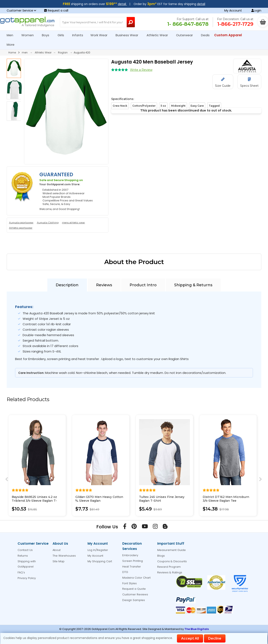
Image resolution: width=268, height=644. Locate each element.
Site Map (59, 561)
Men (12, 35)
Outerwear (186, 35)
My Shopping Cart (100, 561)
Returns (23, 556)
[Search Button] (131, 22)
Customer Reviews (135, 594)
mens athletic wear (73, 222)
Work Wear (101, 35)
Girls (63, 35)
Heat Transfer (132, 567)
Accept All (190, 638)
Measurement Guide (171, 550)
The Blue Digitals (197, 629)
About (57, 550)
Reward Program (169, 567)
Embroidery (130, 555)
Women (29, 35)
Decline (215, 638)
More (12, 45)
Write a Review (141, 70)
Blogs (161, 556)
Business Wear (129, 35)
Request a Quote (134, 589)
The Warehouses (64, 556)
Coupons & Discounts (172, 561)
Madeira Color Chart (136, 578)
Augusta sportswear (21, 222)
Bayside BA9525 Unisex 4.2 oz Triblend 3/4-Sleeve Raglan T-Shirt (34, 501)
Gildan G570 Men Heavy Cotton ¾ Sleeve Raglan (99, 499)
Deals (205, 35)
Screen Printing (133, 561)
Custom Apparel (230, 35)
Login (256, 10)
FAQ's (21, 572)
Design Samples (134, 600)
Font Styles (129, 583)
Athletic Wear (159, 35)
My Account (233, 10)
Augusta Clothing (48, 222)
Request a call (56, 10)
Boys (47, 35)
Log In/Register (98, 550)
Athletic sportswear (21, 228)
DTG (125, 572)
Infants (79, 35)
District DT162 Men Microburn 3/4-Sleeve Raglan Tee (226, 499)
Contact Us (25, 550)
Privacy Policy (27, 578)
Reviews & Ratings (170, 572)
